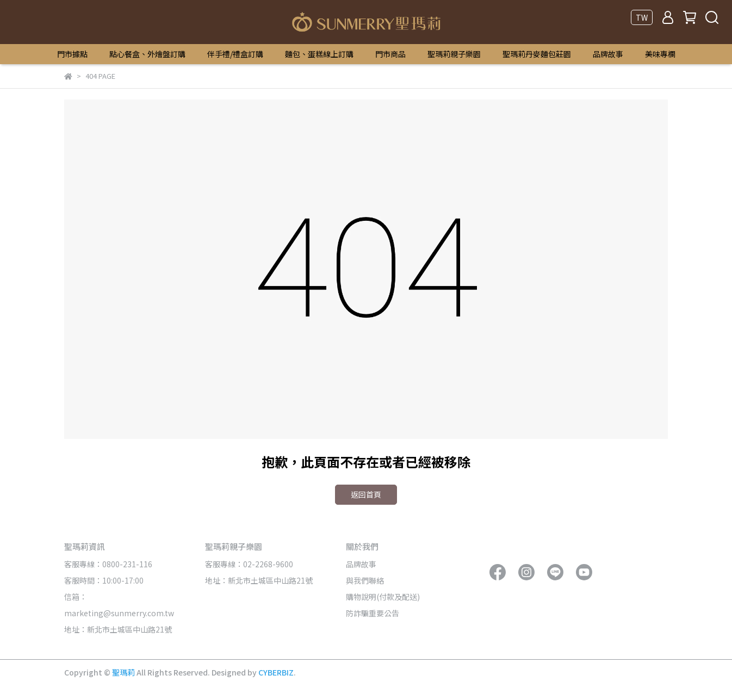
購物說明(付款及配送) (383, 597)
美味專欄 (660, 54)
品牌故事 (608, 54)
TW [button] (642, 17)
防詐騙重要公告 (373, 613)
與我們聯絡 (365, 580)
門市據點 (72, 54)
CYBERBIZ (276, 672)
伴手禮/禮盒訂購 (235, 54)
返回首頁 (366, 494)
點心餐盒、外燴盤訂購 (147, 54)
